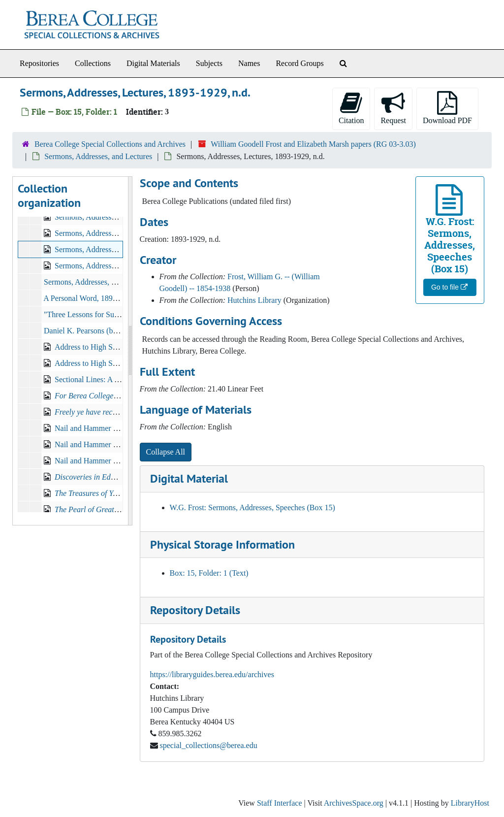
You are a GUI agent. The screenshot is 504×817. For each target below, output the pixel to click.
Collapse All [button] (166, 452)
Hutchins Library (254, 300)
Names (249, 63)
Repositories (39, 63)
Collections (93, 63)
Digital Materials (153, 63)
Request (393, 108)
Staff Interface (280, 803)
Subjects (209, 63)
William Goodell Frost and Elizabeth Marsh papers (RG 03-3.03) (313, 144)
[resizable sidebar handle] (130, 351)
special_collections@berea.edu (209, 745)
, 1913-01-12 (114, 509)
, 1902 (120, 412)
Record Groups (299, 63)
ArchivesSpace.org (354, 803)
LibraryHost (470, 803)
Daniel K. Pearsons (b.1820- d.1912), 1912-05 (117, 331)
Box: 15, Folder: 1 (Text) (209, 573)
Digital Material (189, 478)
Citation (351, 108)
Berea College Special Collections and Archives (110, 144)
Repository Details (195, 610)
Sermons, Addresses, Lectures (91, 282)
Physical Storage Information (222, 544)
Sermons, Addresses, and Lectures (98, 156)
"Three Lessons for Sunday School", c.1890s (114, 314)
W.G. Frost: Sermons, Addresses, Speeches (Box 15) (252, 507)
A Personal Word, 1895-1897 (89, 298)
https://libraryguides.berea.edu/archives (212, 674)
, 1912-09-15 (111, 493)
